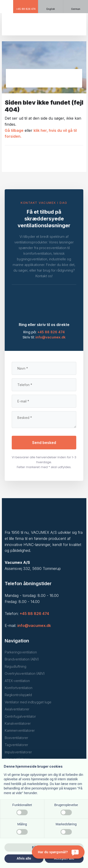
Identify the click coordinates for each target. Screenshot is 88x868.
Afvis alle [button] (24, 858)
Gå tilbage (14, 130)
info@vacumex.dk (50, 337)
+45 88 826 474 (51, 332)
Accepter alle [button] (64, 858)
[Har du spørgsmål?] (58, 852)
